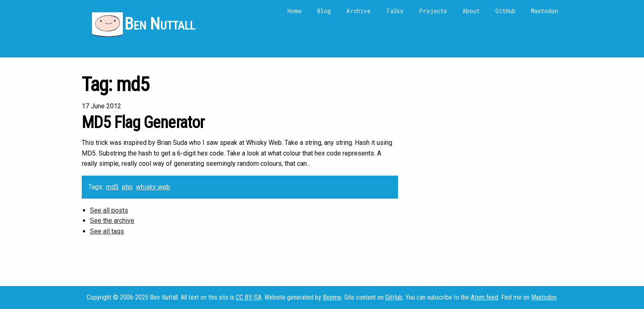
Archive (358, 11)
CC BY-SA (249, 297)
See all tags (107, 231)
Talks (395, 11)
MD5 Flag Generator (143, 122)
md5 (112, 187)
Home (294, 11)
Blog (324, 11)
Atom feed (484, 297)
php (127, 187)
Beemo (332, 297)
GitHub (505, 11)
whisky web (153, 187)
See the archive (112, 221)
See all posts (109, 210)
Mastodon (545, 11)
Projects (433, 11)
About (471, 11)
